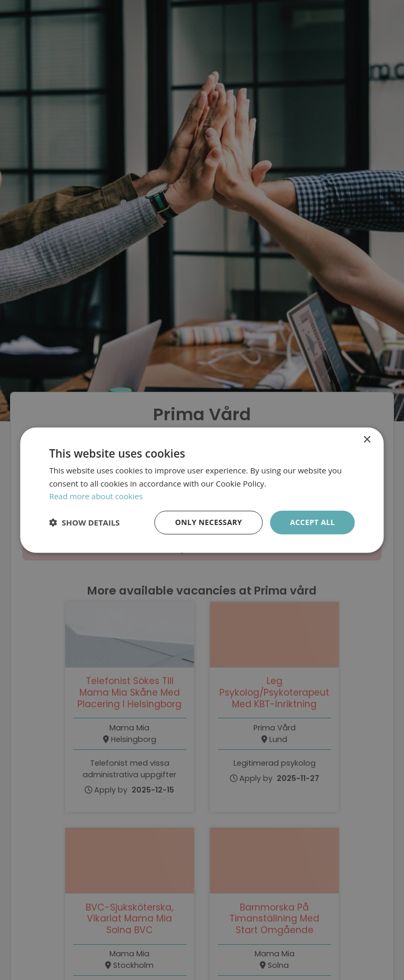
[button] (84, 522)
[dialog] (202, 490)
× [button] (367, 439)
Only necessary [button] (209, 522)
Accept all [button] (312, 522)
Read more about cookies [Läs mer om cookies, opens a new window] (96, 496)
